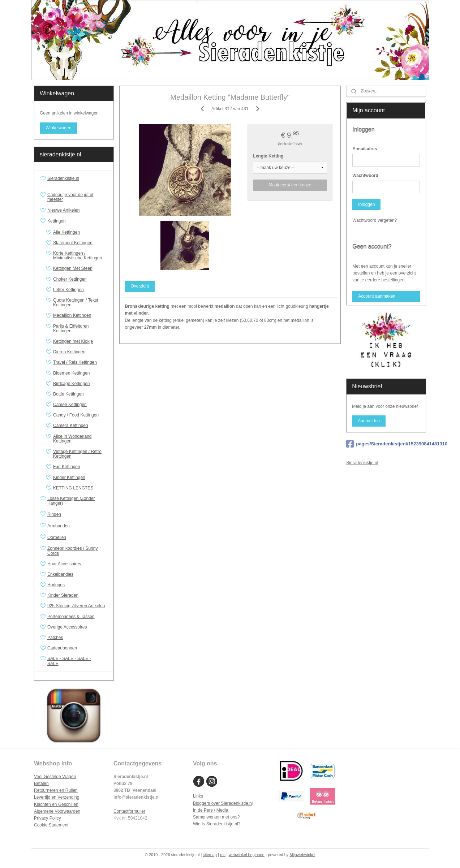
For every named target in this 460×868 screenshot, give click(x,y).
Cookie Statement (51, 825)
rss (223, 855)
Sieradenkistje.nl (63, 178)
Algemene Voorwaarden (57, 811)
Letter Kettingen (68, 290)
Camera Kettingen (71, 426)
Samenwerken (207, 817)
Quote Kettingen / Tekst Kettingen (76, 303)
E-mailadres (365, 149)
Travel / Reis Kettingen (75, 362)
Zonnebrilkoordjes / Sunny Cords (72, 551)
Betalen (41, 783)
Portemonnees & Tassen (71, 617)
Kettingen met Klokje (73, 341)
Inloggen (366, 204)
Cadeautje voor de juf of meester (70, 197)
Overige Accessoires (67, 627)
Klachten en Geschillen (56, 804)
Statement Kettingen (73, 243)
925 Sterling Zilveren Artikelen (76, 606)
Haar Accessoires (64, 564)
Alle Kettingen (66, 232)
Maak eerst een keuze (290, 185)
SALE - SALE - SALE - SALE (78, 661)
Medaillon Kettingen (72, 315)
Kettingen (78, 221)
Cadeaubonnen (62, 648)
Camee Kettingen (70, 405)
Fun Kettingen (67, 467)
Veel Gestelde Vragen (55, 777)
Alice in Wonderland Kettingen (72, 439)
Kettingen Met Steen (73, 268)
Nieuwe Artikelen (63, 210)
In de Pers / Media (210, 810)
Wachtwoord (365, 176)
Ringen (78, 514)
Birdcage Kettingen (71, 384)
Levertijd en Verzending (57, 797)
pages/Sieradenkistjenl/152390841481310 (386, 444)
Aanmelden (369, 421)
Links (198, 796)
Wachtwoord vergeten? (375, 220)
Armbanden (78, 526)
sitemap (210, 855)
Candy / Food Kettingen (76, 415)
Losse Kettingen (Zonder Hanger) (71, 501)
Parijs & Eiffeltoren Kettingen (71, 329)
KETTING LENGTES (73, 488)
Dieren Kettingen (69, 352)
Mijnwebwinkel (302, 855)
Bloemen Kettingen (71, 373)
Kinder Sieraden (63, 595)
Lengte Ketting (268, 156)
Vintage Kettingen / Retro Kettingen (77, 454)
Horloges (56, 585)
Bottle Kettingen (68, 394)
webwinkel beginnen (247, 855)
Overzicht (140, 286)
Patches (55, 638)
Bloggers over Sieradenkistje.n (222, 803)
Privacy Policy (48, 818)
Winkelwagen (58, 128)
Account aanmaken (377, 296)
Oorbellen (78, 537)
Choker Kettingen (70, 279)
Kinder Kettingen (69, 478)
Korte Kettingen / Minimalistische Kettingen (78, 256)
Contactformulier (129, 811)
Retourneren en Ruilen (56, 790)
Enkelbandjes (60, 574)
